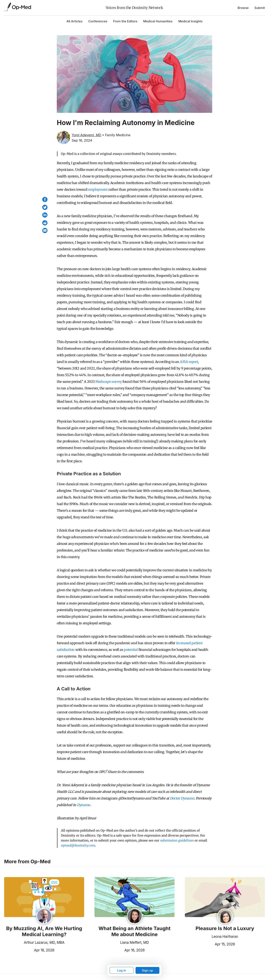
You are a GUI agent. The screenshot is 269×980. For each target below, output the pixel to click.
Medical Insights (190, 21)
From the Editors (125, 21)
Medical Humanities (158, 21)
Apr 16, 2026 (29, 950)
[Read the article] (44, 897)
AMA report (189, 362)
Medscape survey (108, 382)
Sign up (147, 970)
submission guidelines (177, 840)
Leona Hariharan (225, 937)
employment (98, 189)
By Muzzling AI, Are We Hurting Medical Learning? (44, 931)
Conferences (98, 21)
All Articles (75, 21)
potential (131, 650)
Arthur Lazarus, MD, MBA (44, 943)
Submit (260, 8)
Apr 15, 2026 (210, 944)
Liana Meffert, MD (134, 943)
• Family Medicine (116, 135)
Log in (122, 970)
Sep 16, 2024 (82, 140)
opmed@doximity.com (78, 845)
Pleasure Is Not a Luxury (225, 928)
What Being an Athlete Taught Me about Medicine (134, 931)
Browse (243, 8)
